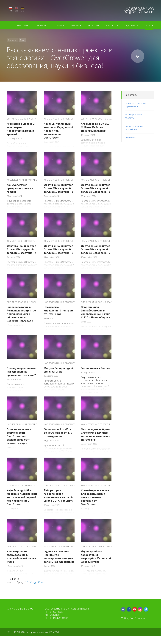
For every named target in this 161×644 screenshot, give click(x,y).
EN (16, 11)
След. (33, 583)
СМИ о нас (130, 138)
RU (10, 11)
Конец (42, 583)
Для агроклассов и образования (135, 105)
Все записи (131, 95)
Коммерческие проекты (133, 116)
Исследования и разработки (134, 128)
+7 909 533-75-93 (140, 8)
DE (22, 11)
